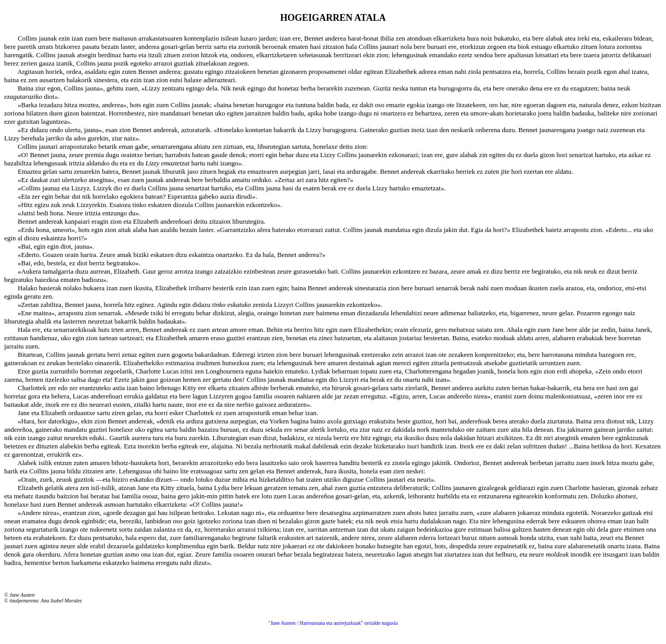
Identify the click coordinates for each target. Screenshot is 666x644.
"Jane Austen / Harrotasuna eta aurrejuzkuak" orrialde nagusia (333, 623)
